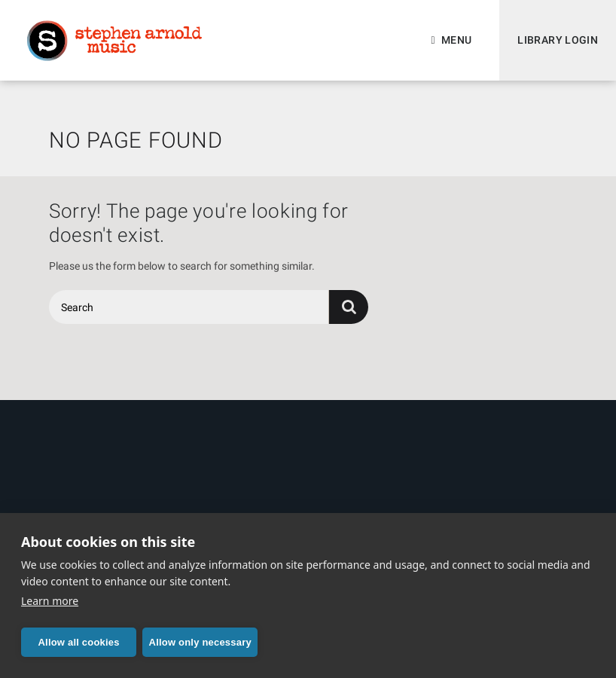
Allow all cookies (79, 642)
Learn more (50, 601)
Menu (456, 40)
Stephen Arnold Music (114, 41)
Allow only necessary (200, 642)
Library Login (558, 40)
